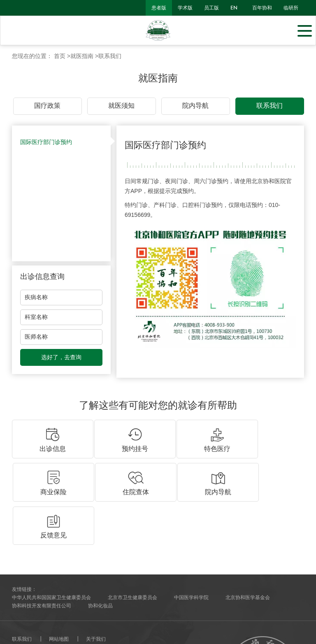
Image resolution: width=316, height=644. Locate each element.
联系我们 (110, 56)
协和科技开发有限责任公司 (42, 516)
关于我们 (96, 549)
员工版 (211, 8)
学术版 (185, 8)
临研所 (291, 8)
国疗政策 (47, 106)
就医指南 (82, 56)
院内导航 (195, 106)
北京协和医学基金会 (248, 508)
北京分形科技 (51, 621)
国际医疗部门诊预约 (46, 142)
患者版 (159, 8)
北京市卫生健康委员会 (132, 508)
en (234, 8)
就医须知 (121, 106)
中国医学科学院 (191, 508)
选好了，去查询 (61, 357)
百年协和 (262, 8)
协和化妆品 (100, 516)
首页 (60, 56)
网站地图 (59, 549)
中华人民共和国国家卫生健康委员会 (51, 508)
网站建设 (22, 621)
